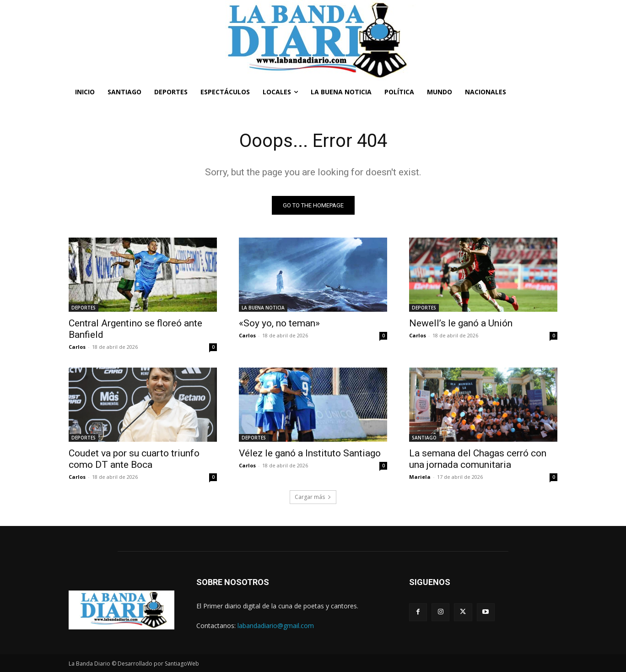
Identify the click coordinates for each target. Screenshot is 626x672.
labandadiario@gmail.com (276, 626)
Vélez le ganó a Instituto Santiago (310, 453)
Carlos (77, 347)
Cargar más (313, 497)
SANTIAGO (424, 438)
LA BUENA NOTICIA (263, 308)
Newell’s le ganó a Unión (461, 323)
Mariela (420, 477)
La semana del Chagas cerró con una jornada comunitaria (478, 459)
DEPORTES (84, 308)
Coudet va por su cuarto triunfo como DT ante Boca (134, 459)
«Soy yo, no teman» (279, 323)
